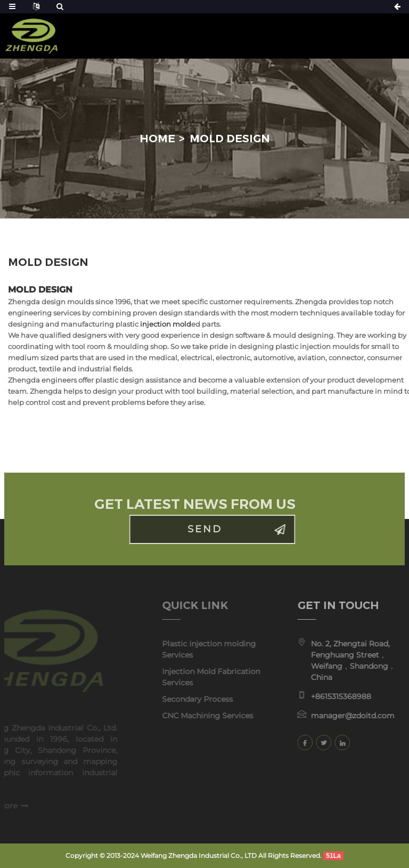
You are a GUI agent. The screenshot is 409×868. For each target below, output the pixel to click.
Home (157, 139)
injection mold (166, 324)
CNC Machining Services (198, 716)
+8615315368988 (333, 696)
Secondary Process (188, 699)
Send (214, 529)
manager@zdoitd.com (345, 716)
